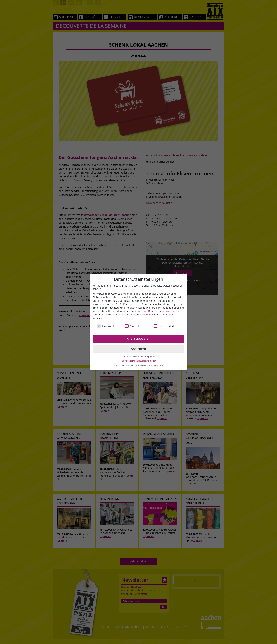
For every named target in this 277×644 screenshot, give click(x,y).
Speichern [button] (138, 349)
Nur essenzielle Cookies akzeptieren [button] (138, 357)
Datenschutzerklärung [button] (140, 365)
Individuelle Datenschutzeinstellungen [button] (138, 361)
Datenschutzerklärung (161, 311)
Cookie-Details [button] (121, 365)
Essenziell (105, 326)
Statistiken (134, 326)
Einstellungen (145, 314)
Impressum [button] (158, 365)
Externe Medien (166, 326)
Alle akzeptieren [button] (139, 338)
